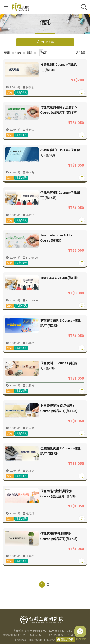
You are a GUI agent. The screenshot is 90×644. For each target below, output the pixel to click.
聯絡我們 (67, 640)
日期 (29, 53)
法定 (44, 53)
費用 (7, 53)
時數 (18, 53)
